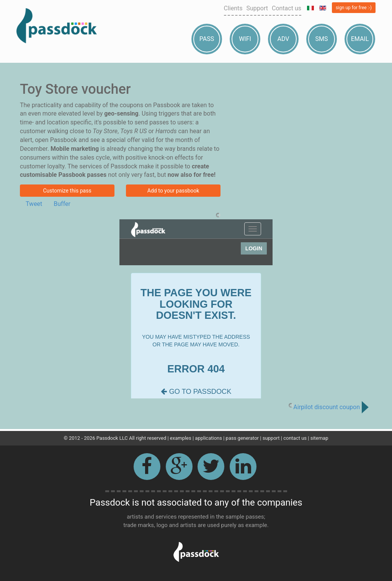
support (271, 438)
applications (208, 438)
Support (257, 8)
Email (360, 39)
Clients (233, 8)
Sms (322, 39)
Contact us (287, 8)
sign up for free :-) (354, 8)
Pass (207, 39)
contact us (295, 438)
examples (181, 438)
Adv (283, 39)
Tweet (34, 204)
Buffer (62, 204)
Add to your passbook (173, 191)
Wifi (245, 39)
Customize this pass (67, 191)
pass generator (242, 438)
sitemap (319, 438)
